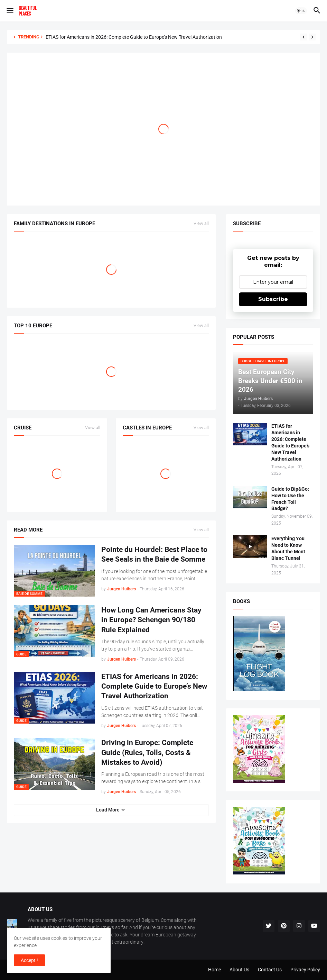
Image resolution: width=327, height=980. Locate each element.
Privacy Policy (305, 970)
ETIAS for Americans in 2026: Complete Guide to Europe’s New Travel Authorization (134, 37)
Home (214, 970)
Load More (108, 810)
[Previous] (303, 37)
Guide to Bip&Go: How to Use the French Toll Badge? (290, 499)
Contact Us (270, 970)
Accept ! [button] (29, 960)
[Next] (312, 37)
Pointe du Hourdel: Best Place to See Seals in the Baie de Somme (154, 554)
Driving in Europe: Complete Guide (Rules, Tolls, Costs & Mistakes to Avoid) (147, 752)
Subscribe (273, 299)
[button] (10, 11)
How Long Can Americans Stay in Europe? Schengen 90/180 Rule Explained (151, 620)
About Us (239, 970)
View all (201, 224)
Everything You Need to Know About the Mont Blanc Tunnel (288, 548)
